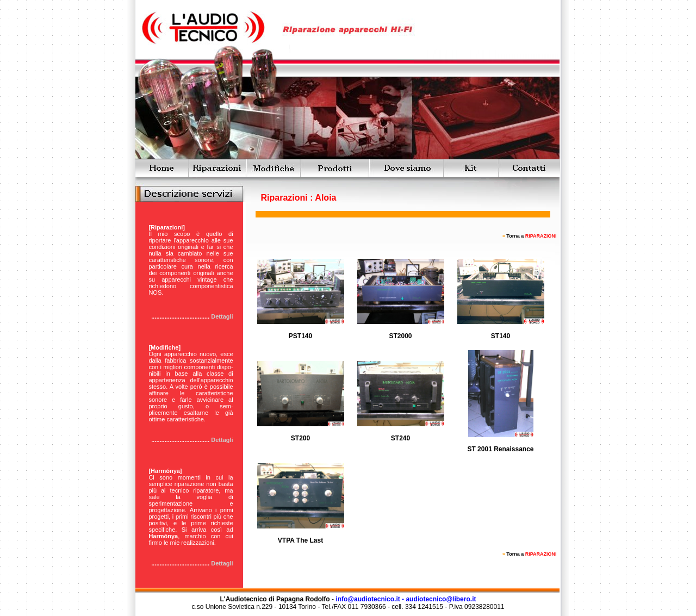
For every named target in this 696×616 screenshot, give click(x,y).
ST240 (400, 438)
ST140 (501, 336)
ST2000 (400, 336)
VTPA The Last (300, 540)
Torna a (531, 236)
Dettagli (222, 316)
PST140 (300, 336)
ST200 (300, 438)
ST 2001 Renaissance (500, 449)
